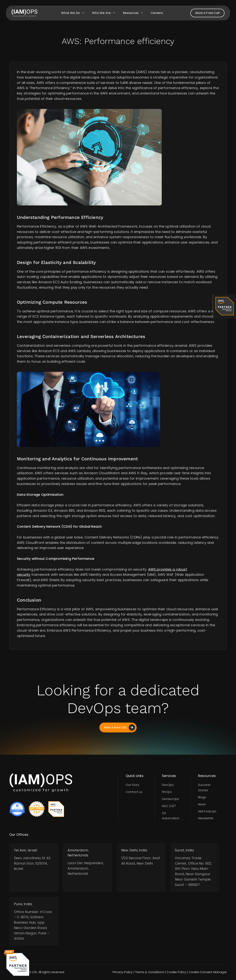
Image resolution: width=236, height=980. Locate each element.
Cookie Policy (176, 972)
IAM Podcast (207, 811)
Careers (157, 13)
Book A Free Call (119, 727)
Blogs (202, 797)
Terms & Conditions (150, 972)
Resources (135, 13)
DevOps (168, 785)
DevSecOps (171, 799)
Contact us (134, 792)
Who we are (106, 13)
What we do (75, 13)
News (202, 805)
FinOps (167, 792)
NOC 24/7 (169, 806)
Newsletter (206, 818)
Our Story (133, 785)
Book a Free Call (207, 13)
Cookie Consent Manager (208, 972)
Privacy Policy (123, 972)
